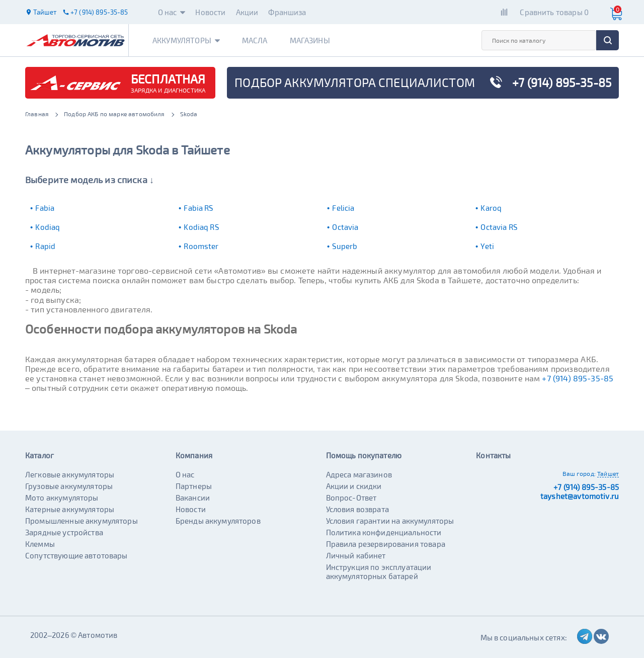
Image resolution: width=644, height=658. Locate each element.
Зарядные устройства (64, 532)
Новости (210, 12)
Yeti (487, 246)
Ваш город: (579, 473)
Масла (255, 40)
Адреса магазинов (359, 474)
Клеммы (40, 544)
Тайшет (608, 473)
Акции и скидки (354, 486)
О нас (172, 12)
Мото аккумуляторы (62, 498)
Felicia (343, 208)
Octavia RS (499, 227)
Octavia (345, 227)
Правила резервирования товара (386, 544)
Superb (345, 246)
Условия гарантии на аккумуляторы (390, 521)
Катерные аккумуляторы (70, 509)
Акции (247, 12)
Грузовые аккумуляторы (69, 486)
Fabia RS (198, 208)
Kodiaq (48, 227)
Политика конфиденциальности (384, 532)
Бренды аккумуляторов (218, 521)
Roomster (201, 246)
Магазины (310, 40)
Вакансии (193, 498)
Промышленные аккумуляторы (82, 521)
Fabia (45, 208)
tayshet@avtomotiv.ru (580, 496)
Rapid (45, 246)
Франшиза (287, 12)
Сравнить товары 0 (554, 12)
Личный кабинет (356, 555)
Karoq (491, 208)
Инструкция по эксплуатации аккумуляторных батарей (379, 571)
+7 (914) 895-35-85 (578, 378)
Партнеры (194, 486)
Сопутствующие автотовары (76, 555)
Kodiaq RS (201, 227)
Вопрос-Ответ (351, 498)
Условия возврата (357, 509)
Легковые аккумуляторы (70, 474)
